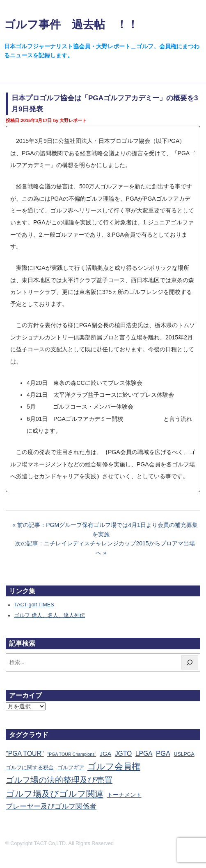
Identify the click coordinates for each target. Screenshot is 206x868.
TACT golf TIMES (34, 605)
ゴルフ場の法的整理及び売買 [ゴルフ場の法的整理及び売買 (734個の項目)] (59, 780)
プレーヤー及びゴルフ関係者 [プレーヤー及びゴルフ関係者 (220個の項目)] (51, 806)
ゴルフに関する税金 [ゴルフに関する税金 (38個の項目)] (30, 767)
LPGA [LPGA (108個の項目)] (144, 754)
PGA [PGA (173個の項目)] (163, 754)
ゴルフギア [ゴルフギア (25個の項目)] (71, 768)
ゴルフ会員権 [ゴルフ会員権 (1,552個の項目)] (114, 766)
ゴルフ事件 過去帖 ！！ (71, 24)
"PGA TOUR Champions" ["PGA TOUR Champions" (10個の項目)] (72, 754)
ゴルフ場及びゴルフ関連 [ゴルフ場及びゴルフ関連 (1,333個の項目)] (55, 794)
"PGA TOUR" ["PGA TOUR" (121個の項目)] (25, 754)
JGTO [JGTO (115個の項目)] (124, 754)
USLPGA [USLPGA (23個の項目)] (184, 754)
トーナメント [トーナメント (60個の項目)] (124, 795)
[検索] (190, 662)
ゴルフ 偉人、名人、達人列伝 (49, 615)
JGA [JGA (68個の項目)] (105, 754)
